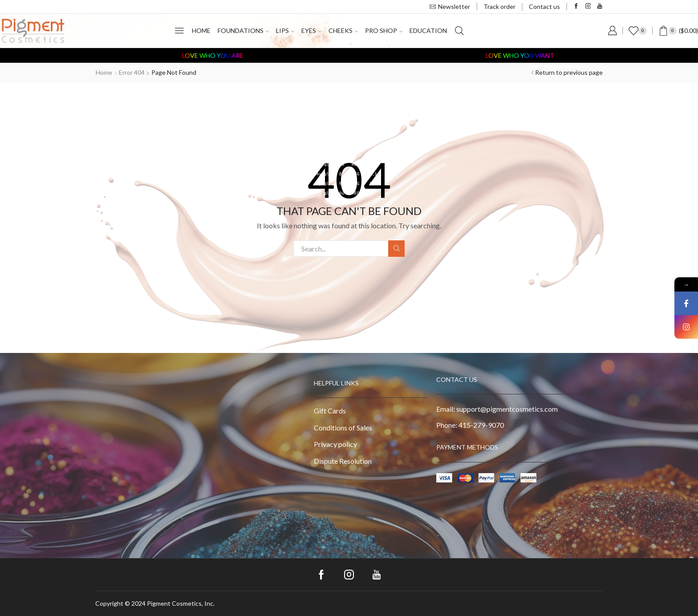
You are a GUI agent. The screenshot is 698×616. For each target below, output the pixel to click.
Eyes (311, 30)
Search (396, 248)
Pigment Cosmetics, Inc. (181, 603)
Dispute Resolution (343, 461)
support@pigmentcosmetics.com (507, 409)
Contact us (544, 6)
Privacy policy (335, 444)
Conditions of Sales (343, 428)
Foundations (243, 30)
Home (201, 30)
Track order (499, 6)
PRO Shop (384, 30)
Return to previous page (569, 72)
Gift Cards (330, 411)
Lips (285, 30)
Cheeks (343, 30)
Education (428, 30)
